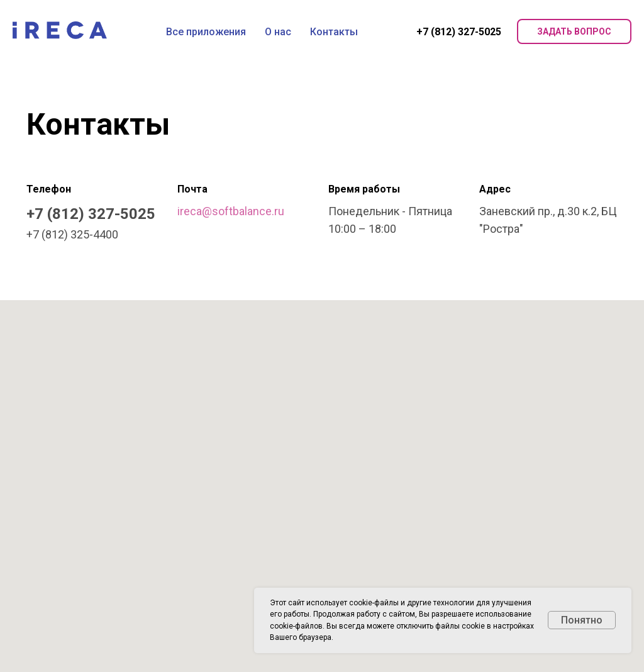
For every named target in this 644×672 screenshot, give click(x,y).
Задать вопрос (574, 31)
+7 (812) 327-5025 (459, 32)
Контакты (334, 32)
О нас (278, 32)
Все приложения (206, 32)
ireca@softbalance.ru (231, 211)
